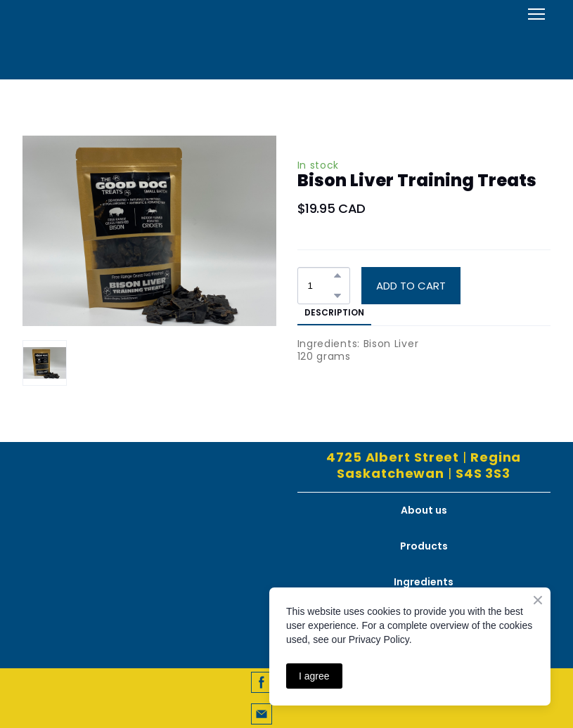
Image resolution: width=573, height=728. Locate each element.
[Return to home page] (149, 507)
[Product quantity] (320, 286)
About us (424, 510)
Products (424, 546)
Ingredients (424, 582)
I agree (314, 676)
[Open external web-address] (287, 38)
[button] (337, 275)
